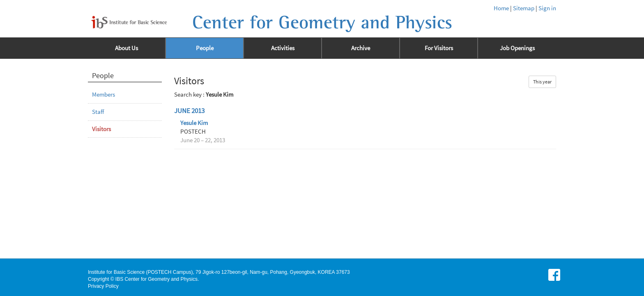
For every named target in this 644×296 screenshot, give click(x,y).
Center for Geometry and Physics (322, 23)
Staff (98, 112)
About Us (126, 48)
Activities (283, 48)
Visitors (101, 129)
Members (103, 95)
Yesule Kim (194, 123)
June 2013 (189, 111)
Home (501, 8)
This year (542, 82)
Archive (361, 48)
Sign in (547, 8)
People (205, 48)
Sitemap (524, 8)
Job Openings (517, 48)
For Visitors (439, 48)
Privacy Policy (103, 286)
